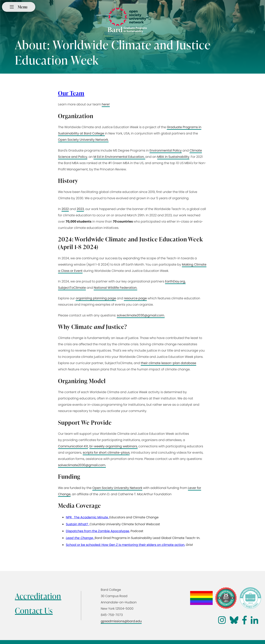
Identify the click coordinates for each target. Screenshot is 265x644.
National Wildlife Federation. (115, 288)
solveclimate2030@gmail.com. (141, 315)
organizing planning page (96, 298)
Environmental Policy (166, 150)
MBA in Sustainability (173, 157)
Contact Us (34, 611)
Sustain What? (78, 524)
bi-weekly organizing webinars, (113, 446)
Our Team (71, 93)
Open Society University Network (117, 488)
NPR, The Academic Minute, (88, 517)
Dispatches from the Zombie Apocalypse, (98, 531)
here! (106, 104)
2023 (80, 209)
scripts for (91, 453)
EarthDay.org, (175, 281)
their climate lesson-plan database (168, 363)
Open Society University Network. (83, 140)
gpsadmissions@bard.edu (121, 621)
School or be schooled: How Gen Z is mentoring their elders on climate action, (125, 545)
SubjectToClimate (72, 288)
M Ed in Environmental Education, (119, 157)
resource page (135, 298)
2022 (65, 209)
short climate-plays (114, 453)
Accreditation (38, 596)
